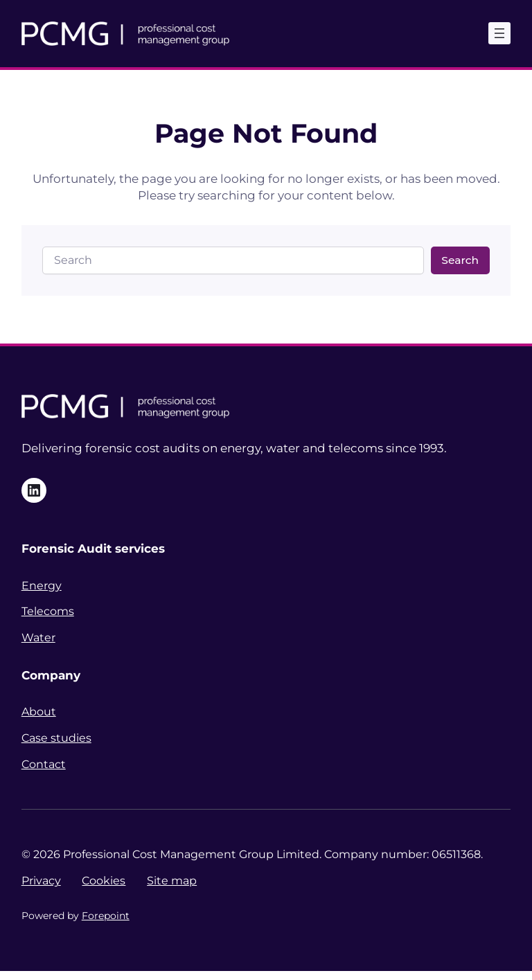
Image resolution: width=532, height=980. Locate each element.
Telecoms (48, 611)
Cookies (104, 881)
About (39, 712)
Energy (42, 586)
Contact (44, 764)
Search (460, 260)
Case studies (56, 738)
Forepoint (106, 916)
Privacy (41, 881)
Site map (172, 881)
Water (38, 638)
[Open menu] (499, 33)
